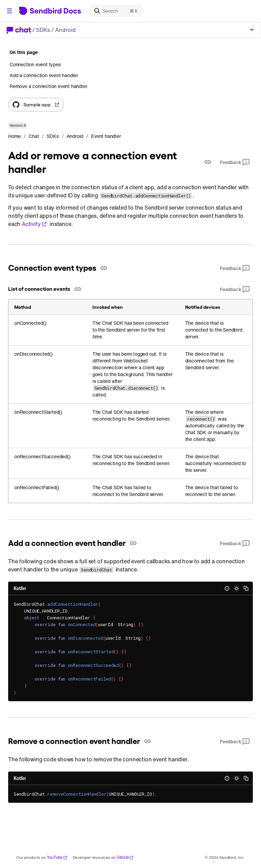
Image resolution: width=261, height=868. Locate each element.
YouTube (57, 857)
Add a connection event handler (44, 75)
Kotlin (20, 588)
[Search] (117, 11)
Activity (34, 224)
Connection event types (35, 65)
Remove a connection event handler (48, 86)
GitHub (125, 857)
